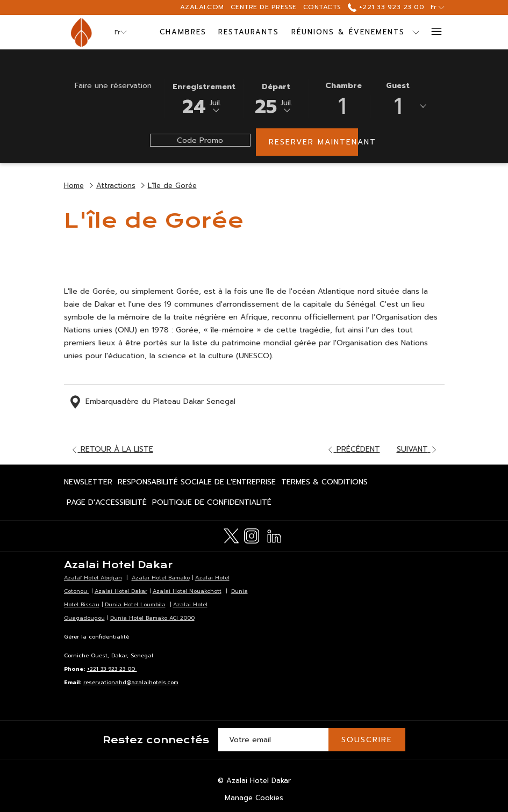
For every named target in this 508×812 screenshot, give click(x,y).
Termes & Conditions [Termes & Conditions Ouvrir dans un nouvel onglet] (324, 484)
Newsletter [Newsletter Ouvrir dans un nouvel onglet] (88, 484)
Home (74, 186)
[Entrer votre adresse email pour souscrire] (273, 740)
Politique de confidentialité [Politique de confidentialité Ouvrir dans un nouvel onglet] (212, 504)
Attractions (116, 186)
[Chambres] (183, 32)
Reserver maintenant (313, 142)
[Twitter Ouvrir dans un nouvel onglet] (231, 535)
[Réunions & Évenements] (348, 32)
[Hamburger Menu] (432, 32)
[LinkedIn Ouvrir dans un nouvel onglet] (274, 535)
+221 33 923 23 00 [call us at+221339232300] (386, 7)
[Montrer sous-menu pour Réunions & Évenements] (416, 32)
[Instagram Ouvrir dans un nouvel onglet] (252, 535)
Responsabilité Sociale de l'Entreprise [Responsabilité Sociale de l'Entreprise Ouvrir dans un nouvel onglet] (197, 484)
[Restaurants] (249, 32)
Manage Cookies (254, 798)
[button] (204, 98)
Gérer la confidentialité (96, 637)
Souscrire (367, 740)
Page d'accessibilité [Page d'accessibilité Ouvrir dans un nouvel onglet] (107, 504)
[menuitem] (90, 482)
